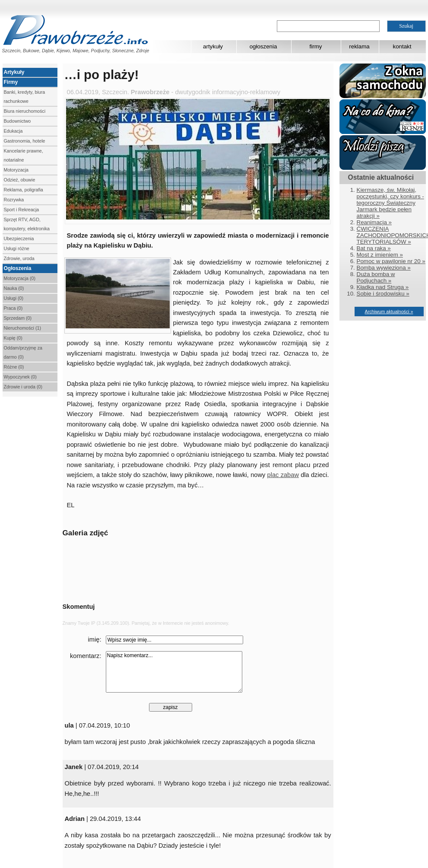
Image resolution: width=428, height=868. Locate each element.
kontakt (402, 46)
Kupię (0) (13, 338)
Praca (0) (13, 308)
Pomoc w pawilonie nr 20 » (391, 261)
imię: (95, 639)
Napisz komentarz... (174, 672)
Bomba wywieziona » (384, 268)
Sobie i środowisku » (383, 294)
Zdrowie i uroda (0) (23, 387)
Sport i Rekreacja (22, 210)
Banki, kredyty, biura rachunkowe (25, 97)
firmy (316, 46)
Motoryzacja (16, 170)
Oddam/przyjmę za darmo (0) (23, 352)
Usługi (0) (14, 298)
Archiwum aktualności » (389, 312)
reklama (359, 46)
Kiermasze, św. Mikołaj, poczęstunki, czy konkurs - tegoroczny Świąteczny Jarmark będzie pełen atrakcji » (390, 203)
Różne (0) (14, 367)
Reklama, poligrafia (24, 190)
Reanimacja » (374, 222)
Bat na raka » (374, 248)
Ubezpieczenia (19, 238)
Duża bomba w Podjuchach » (376, 277)
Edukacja (13, 131)
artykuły (213, 46)
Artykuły (14, 72)
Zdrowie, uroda (19, 258)
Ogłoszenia (18, 268)
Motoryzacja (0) (20, 278)
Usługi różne (17, 248)
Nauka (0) (14, 288)
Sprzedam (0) (18, 318)
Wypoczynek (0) (20, 377)
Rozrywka (14, 200)
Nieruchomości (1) (22, 328)
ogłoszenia (263, 46)
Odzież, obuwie (20, 180)
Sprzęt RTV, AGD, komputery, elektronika (27, 224)
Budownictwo (17, 121)
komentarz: (86, 656)
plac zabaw (283, 475)
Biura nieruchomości (25, 111)
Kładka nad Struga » (383, 287)
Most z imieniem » (380, 255)
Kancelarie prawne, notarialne (24, 155)
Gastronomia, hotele (25, 141)
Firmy (11, 82)
